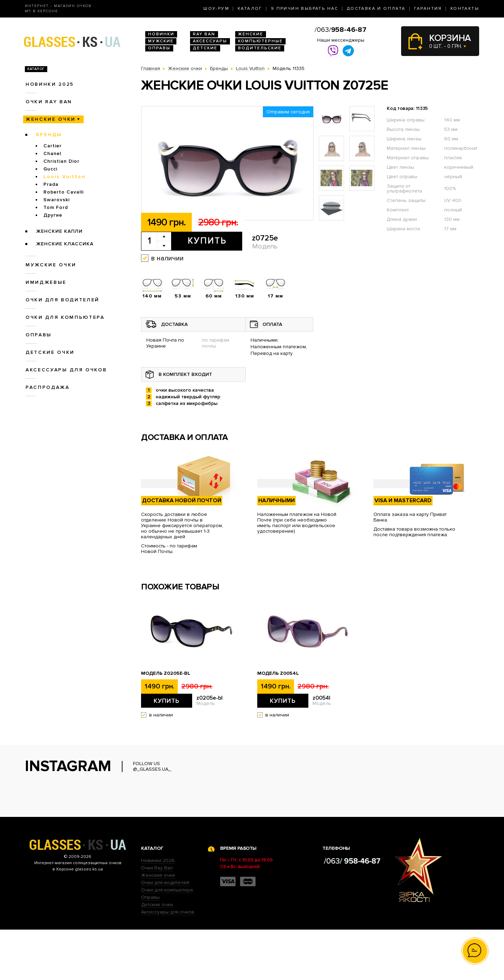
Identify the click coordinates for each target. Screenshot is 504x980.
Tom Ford (56, 207)
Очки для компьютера (65, 317)
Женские (251, 34)
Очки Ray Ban (157, 918)
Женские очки (51, 119)
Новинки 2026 (158, 911)
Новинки (161, 34)
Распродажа (48, 387)
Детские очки (50, 352)
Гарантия (428, 9)
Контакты (465, 9)
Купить (207, 241)
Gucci (50, 169)
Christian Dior (61, 161)
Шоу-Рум (216, 9)
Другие (53, 215)
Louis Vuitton (65, 177)
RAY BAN (204, 34)
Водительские (260, 48)
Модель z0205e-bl (166, 673)
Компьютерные (260, 41)
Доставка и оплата (376, 9)
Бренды (49, 135)
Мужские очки (51, 265)
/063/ (341, 30)
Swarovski (57, 200)
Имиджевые (46, 282)
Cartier (52, 146)
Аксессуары (210, 41)
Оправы (159, 48)
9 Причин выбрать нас (305, 9)
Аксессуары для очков (66, 370)
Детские (205, 48)
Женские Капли (59, 231)
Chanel (52, 153)
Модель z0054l (278, 673)
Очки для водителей (62, 300)
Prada (51, 184)
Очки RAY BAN (49, 102)
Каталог (250, 9)
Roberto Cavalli (64, 192)
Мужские (161, 41)
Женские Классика (65, 244)
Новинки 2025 (50, 84)
